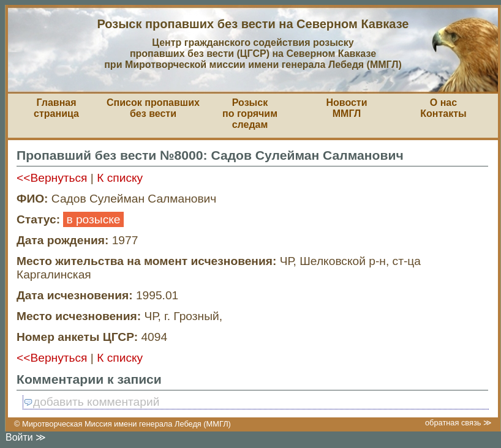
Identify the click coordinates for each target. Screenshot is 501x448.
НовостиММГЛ (346, 108)
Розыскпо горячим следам (250, 114)
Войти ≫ (26, 437)
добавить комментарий (91, 402)
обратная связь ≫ (458, 423)
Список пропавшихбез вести (153, 108)
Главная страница (56, 108)
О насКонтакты (443, 108)
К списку (120, 178)
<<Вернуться (52, 178)
